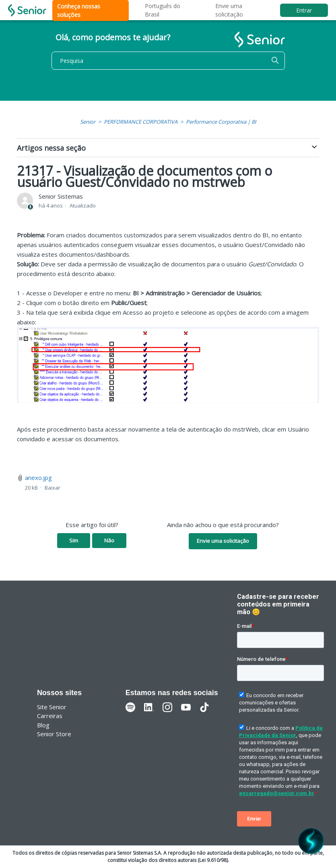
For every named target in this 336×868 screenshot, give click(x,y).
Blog (43, 725)
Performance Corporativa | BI (221, 122)
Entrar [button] (304, 10)
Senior (88, 122)
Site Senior (52, 707)
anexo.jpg (38, 478)
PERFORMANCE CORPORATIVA (141, 122)
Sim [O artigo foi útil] (74, 540)
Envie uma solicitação (223, 541)
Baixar (53, 488)
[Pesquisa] (168, 61)
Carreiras (50, 716)
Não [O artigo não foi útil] (109, 540)
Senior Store (54, 734)
